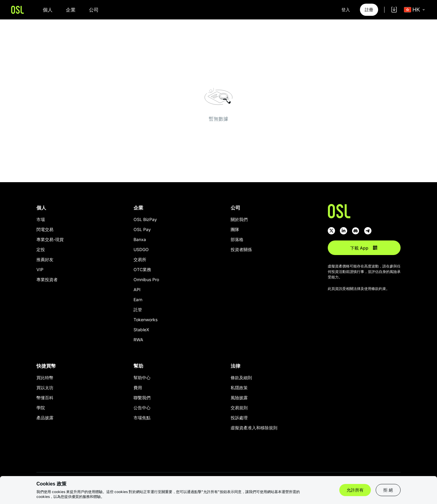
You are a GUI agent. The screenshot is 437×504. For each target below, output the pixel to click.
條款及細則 (241, 378)
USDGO (141, 249)
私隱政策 (239, 388)
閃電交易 (45, 229)
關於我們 (239, 219)
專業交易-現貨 (50, 239)
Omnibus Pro (146, 279)
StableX (141, 330)
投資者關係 (241, 249)
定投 (41, 249)
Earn (138, 300)
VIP (40, 269)
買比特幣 (45, 378)
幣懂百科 (45, 398)
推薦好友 (45, 259)
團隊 (235, 229)
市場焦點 (142, 418)
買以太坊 (45, 388)
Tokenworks (146, 320)
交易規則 (239, 408)
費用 (138, 388)
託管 (138, 310)
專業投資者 (47, 279)
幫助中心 (142, 378)
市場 (41, 219)
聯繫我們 (142, 398)
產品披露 (45, 418)
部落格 (237, 239)
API (137, 289)
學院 (41, 408)
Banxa (140, 239)
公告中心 (142, 408)
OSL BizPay (145, 219)
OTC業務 (142, 269)
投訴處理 (239, 418)
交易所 (140, 259)
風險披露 (239, 398)
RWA (138, 340)
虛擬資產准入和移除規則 (254, 428)
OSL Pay (142, 229)
